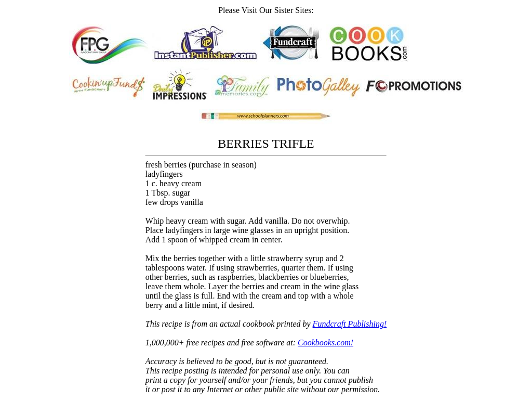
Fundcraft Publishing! (350, 324)
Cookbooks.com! (325, 343)
